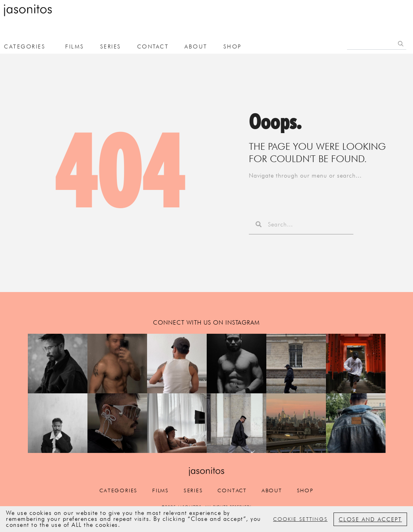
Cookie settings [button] (300, 519)
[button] (58, 364)
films (75, 46)
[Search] (401, 44)
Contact (153, 46)
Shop (233, 46)
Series (111, 46)
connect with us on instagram (206, 323)
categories (110, 491)
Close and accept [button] (370, 519)
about (196, 46)
